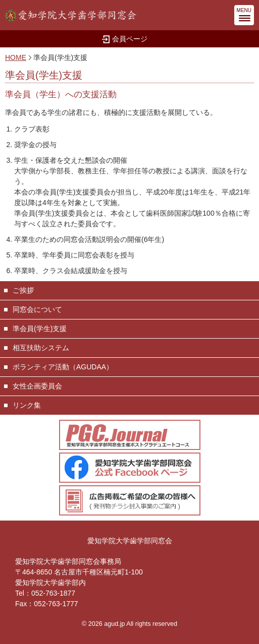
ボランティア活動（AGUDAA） (63, 367)
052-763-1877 (53, 593)
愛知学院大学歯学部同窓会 (130, 541)
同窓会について (37, 309)
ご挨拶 (23, 290)
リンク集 (27, 405)
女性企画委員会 (37, 386)
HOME (16, 57)
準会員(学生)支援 (40, 329)
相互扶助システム (41, 348)
